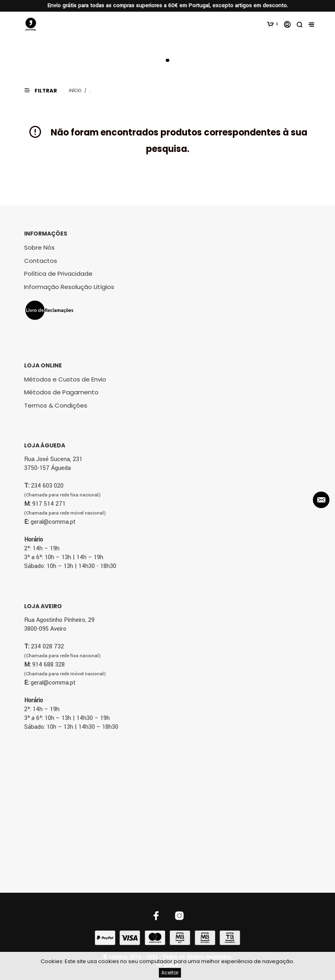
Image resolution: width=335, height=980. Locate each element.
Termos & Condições (56, 405)
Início (75, 91)
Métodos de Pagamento (61, 392)
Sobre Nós (39, 247)
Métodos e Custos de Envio (65, 379)
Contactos (41, 261)
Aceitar (170, 973)
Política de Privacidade (58, 274)
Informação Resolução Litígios (69, 287)
